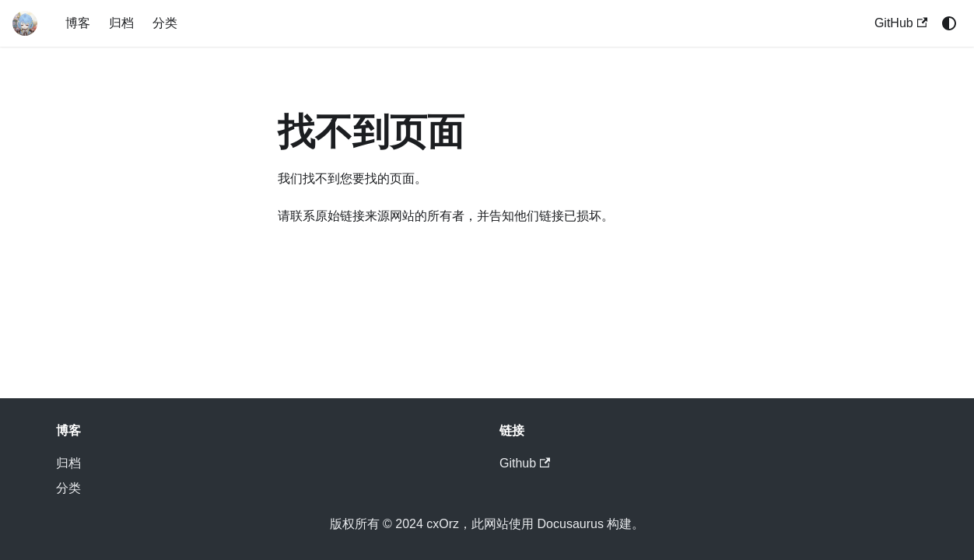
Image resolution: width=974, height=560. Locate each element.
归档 (121, 23)
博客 (78, 23)
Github (525, 463)
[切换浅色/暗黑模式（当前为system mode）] (949, 23)
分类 (165, 23)
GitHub (901, 23)
